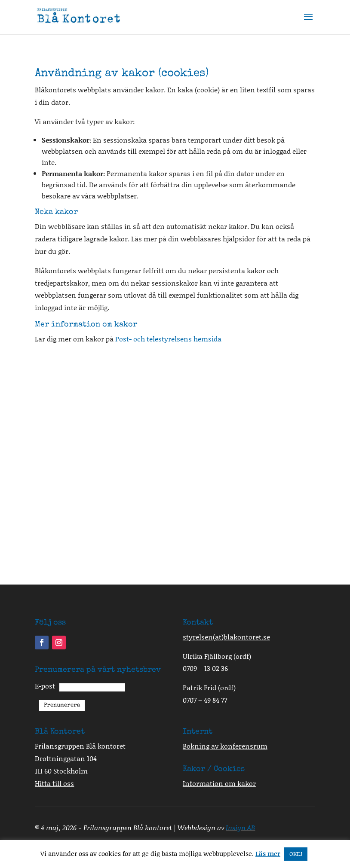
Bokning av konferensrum (225, 746)
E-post (45, 686)
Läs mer (268, 853)
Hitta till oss (54, 783)
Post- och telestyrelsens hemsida (168, 339)
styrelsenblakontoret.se (226, 637)
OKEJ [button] (296, 854)
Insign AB (240, 827)
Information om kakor (219, 783)
